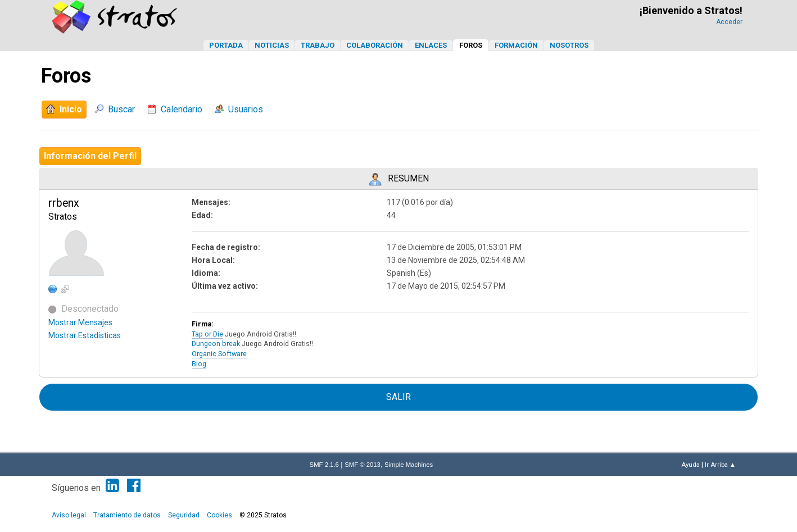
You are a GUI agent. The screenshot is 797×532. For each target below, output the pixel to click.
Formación (516, 45)
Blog (199, 364)
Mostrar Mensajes (80, 322)
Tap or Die (207, 334)
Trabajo (318, 45)
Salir (398, 397)
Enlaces (431, 45)
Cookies (219, 515)
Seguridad (184, 515)
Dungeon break (216, 344)
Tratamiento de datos (127, 515)
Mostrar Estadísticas (85, 335)
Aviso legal (69, 515)
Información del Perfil (90, 156)
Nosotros (569, 45)
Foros (471, 45)
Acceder (729, 22)
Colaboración (375, 45)
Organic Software (219, 354)
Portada (226, 45)
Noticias (272, 45)
